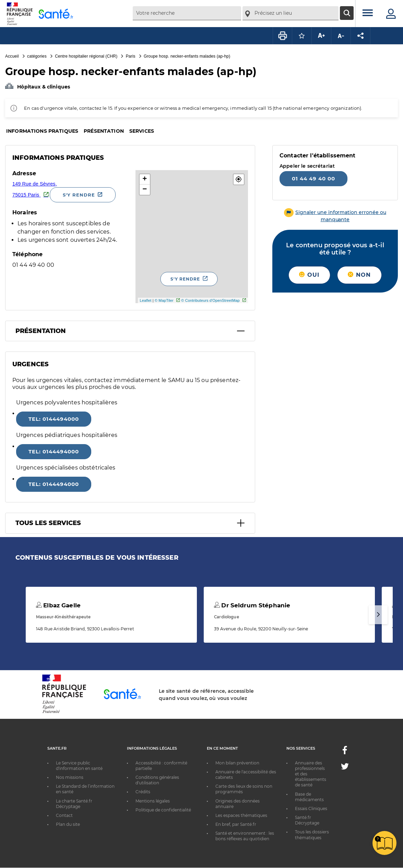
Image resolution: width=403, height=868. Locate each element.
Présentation (104, 131)
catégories (37, 56)
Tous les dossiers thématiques (312, 835)
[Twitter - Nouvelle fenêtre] (345, 768)
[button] (239, 179)
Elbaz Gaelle (58, 605)
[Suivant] (378, 615)
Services (142, 131)
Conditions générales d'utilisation (157, 780)
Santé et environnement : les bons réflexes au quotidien (245, 836)
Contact (64, 815)
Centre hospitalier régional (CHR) (86, 56)
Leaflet (145, 300)
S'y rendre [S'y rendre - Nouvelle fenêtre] (79, 195)
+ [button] (145, 179)
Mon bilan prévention (237, 763)
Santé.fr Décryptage (307, 820)
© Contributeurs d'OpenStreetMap (210, 300)
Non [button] (359, 275)
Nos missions (70, 777)
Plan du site (68, 824)
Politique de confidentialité (163, 810)
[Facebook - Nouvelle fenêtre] (345, 752)
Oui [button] (309, 275)
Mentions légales (153, 801)
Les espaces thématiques (241, 815)
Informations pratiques (42, 131)
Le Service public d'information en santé (79, 766)
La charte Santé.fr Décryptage (74, 804)
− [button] (145, 190)
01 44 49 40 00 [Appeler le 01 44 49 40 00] (313, 179)
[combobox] (187, 13)
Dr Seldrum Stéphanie (252, 605)
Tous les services (48, 523)
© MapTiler (164, 300)
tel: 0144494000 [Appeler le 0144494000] (54, 419)
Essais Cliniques (311, 808)
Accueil (12, 56)
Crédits (143, 792)
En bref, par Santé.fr (236, 824)
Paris (131, 56)
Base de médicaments (309, 797)
